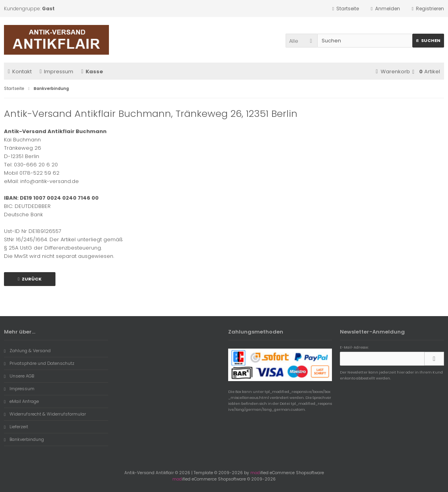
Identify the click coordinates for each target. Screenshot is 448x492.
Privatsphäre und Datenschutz (39, 363)
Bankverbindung (24, 439)
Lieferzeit (16, 427)
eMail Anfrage (21, 401)
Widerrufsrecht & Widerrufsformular (45, 414)
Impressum (56, 72)
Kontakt (20, 72)
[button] (301, 41)
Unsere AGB (19, 376)
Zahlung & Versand (27, 351)
